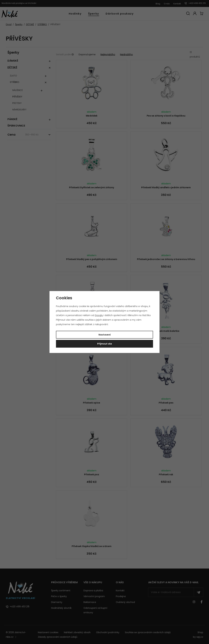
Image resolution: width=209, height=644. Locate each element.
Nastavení (105, 335)
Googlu (99, 315)
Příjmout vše (105, 344)
